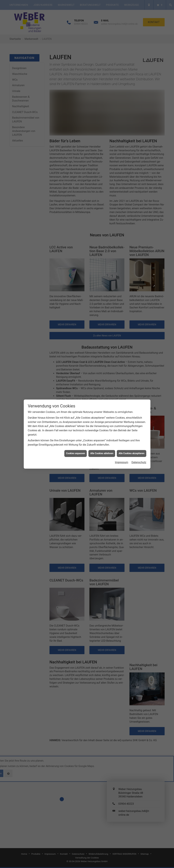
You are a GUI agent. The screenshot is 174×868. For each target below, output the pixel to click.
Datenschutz (139, 461)
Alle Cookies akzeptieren (131, 452)
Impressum (122, 461)
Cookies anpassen (76, 452)
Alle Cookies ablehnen (102, 452)
